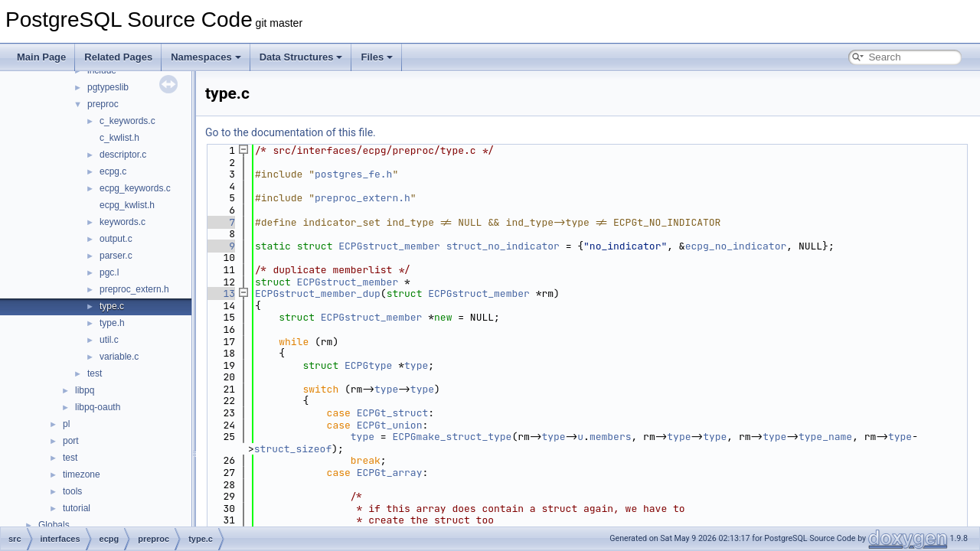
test (95, 373)
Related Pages (118, 57)
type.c (112, 306)
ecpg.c (113, 171)
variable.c (119, 357)
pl (66, 424)
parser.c (116, 256)
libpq (85, 390)
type (416, 365)
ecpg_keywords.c (135, 188)
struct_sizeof (293, 449)
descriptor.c (123, 155)
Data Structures (301, 57)
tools (72, 491)
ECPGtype (368, 365)
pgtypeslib (108, 87)
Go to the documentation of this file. (291, 132)
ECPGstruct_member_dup (318, 293)
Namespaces (206, 57)
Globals (54, 525)
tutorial (77, 508)
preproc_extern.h (134, 289)
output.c (116, 239)
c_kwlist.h (119, 138)
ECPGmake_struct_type (452, 437)
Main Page (41, 57)
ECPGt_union (390, 425)
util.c (109, 340)
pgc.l (109, 272)
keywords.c (122, 222)
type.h (112, 323)
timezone (82, 474)
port (71, 441)
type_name (825, 437)
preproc (103, 104)
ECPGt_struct (393, 413)
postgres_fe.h (353, 174)
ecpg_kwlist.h (127, 205)
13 (220, 293)
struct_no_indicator (503, 246)
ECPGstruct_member (389, 246)
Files (377, 57)
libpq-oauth (98, 407)
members (611, 437)
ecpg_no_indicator (736, 246)
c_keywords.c (127, 121)
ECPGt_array (390, 473)
